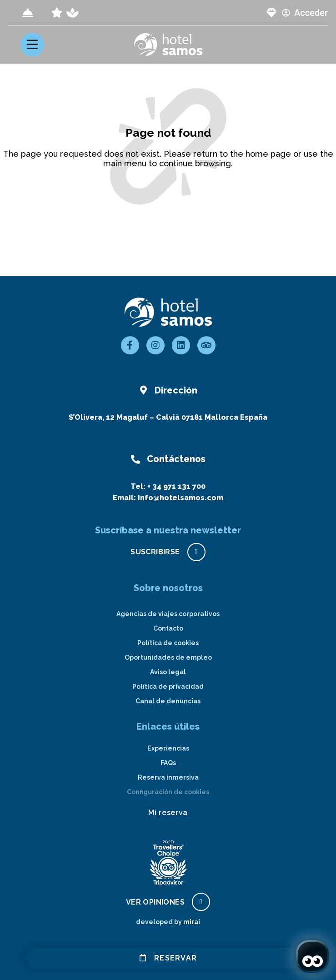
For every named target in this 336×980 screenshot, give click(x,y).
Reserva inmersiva (168, 777)
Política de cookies (168, 643)
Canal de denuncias (168, 701)
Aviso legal (168, 672)
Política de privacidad (168, 686)
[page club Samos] (271, 13)
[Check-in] (28, 13)
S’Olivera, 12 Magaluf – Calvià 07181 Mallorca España (168, 417)
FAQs (168, 763)
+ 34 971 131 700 (176, 486)
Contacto (168, 628)
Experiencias (168, 748)
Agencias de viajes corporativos (168, 614)
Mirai (192, 922)
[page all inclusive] (57, 13)
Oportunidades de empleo (168, 657)
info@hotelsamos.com (181, 498)
